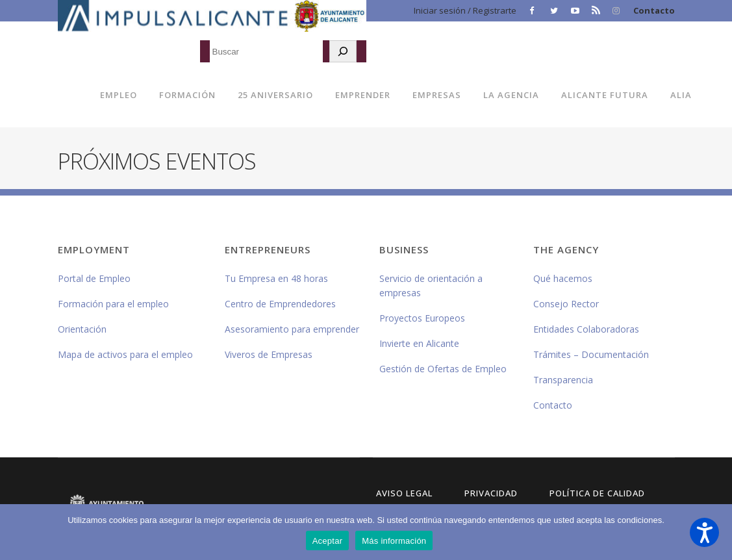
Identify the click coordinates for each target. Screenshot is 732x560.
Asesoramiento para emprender (292, 329)
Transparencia (563, 380)
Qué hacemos (563, 278)
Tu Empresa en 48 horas (276, 278)
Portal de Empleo (94, 278)
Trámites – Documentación (591, 354)
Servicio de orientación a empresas (431, 286)
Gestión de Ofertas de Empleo (443, 369)
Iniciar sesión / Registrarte (465, 10)
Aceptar (328, 541)
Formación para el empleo (113, 304)
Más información (394, 541)
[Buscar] (343, 51)
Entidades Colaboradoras (586, 329)
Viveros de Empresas (269, 354)
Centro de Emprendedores (280, 304)
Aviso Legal (404, 493)
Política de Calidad (597, 493)
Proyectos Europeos (422, 318)
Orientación (82, 329)
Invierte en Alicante (419, 343)
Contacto (654, 10)
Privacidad (491, 493)
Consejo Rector (566, 304)
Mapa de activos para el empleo (125, 354)
